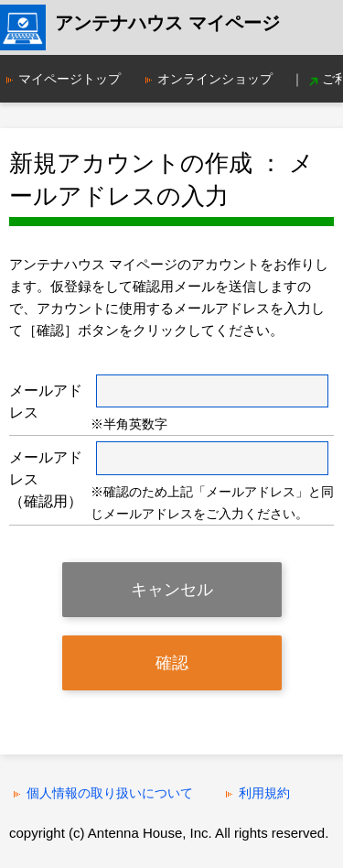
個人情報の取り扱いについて (110, 793)
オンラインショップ (215, 79)
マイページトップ (70, 79)
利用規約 (264, 793)
